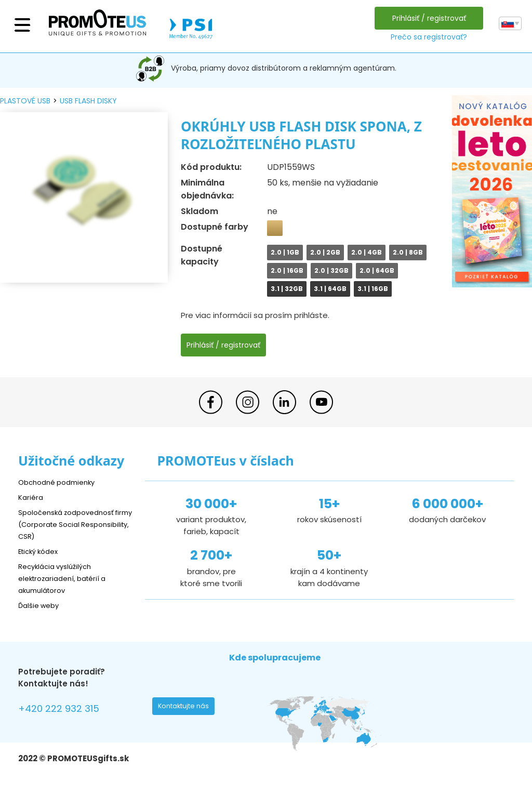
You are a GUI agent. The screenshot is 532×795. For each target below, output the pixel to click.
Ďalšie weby (41, 605)
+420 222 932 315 (65, 710)
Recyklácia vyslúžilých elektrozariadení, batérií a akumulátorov (68, 578)
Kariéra (32, 497)
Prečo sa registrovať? (426, 37)
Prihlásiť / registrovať (427, 18)
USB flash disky (88, 101)
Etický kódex (41, 551)
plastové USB (25, 101)
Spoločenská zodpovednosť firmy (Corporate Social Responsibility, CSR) (72, 524)
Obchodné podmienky (61, 482)
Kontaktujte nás (187, 709)
